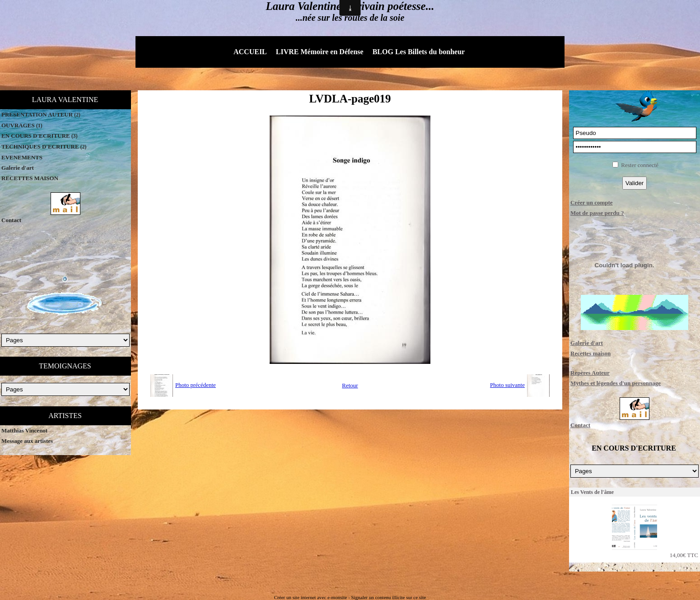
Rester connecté (640, 165)
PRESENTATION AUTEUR (41, 114)
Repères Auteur (590, 373)
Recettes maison (590, 353)
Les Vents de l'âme (592, 492)
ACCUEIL (250, 52)
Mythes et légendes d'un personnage (616, 383)
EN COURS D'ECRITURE (40, 136)
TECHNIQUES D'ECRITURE (44, 147)
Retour (350, 385)
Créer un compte (592, 202)
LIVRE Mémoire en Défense (320, 52)
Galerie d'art (18, 168)
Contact (11, 220)
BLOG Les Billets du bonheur (419, 52)
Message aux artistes (27, 441)
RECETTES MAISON (30, 178)
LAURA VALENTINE (65, 100)
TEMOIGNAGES (65, 366)
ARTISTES (65, 416)
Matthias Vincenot (24, 430)
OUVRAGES (22, 125)
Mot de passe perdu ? (597, 213)
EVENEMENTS (22, 157)
